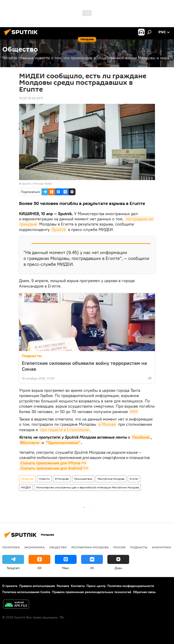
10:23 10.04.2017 (31, 98)
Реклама (63, 586)
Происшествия (83, 479)
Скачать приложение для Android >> (54, 468)
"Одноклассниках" (63, 443)
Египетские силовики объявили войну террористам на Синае (84, 366)
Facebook (141, 437)
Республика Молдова (111, 479)
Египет (134, 479)
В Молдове (62, 479)
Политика (11, 547)
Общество (27, 479)
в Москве (107, 424)
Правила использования (37, 586)
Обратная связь (144, 592)
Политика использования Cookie (26, 592)
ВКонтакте (30, 443)
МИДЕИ (26, 487)
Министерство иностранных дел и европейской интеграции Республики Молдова (88, 487)
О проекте (10, 586)
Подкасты (32, 356)
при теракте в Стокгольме (65, 430)
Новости (44, 479)
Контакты (78, 586)
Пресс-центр (96, 586)
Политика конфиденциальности (131, 586)
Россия (119, 547)
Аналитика (162, 547)
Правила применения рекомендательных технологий (92, 592)
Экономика (34, 547)
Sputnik (59, 229)
